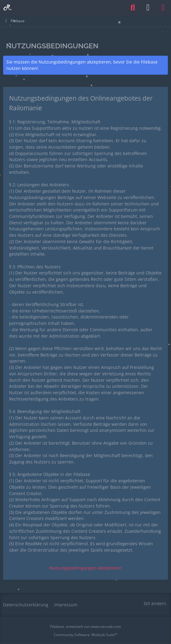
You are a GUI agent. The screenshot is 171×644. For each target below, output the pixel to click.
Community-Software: (85, 635)
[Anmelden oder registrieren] (148, 8)
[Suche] (133, 8)
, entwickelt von (86, 627)
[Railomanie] (8, 8)
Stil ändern (155, 603)
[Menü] (163, 8)
